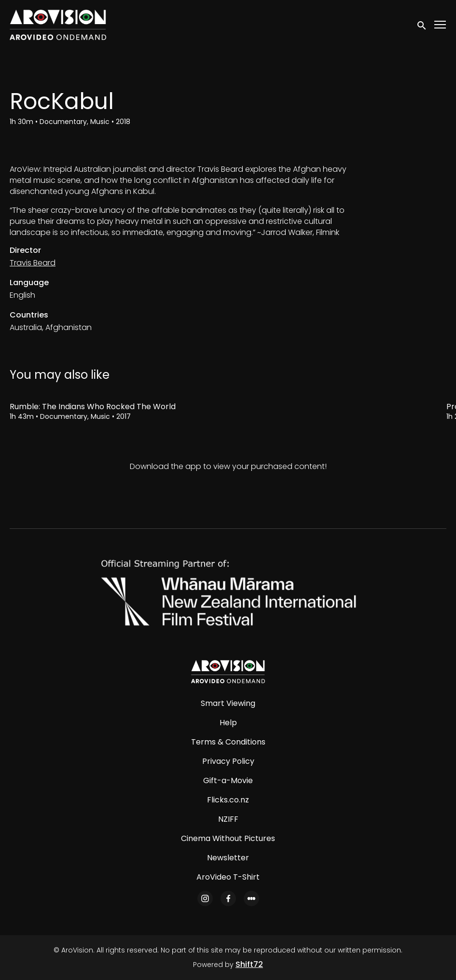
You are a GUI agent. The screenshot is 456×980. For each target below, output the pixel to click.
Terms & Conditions (228, 742)
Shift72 (249, 964)
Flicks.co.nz (228, 800)
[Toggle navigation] (441, 25)
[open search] (422, 25)
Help (228, 723)
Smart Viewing (228, 703)
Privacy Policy (228, 761)
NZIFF (228, 819)
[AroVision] (228, 672)
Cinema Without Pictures (228, 838)
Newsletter (228, 858)
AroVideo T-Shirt (228, 877)
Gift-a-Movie (228, 780)
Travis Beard (33, 263)
